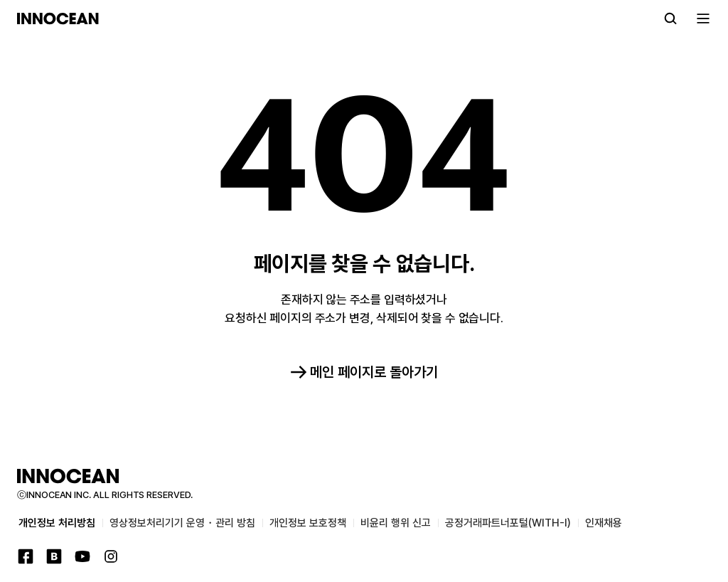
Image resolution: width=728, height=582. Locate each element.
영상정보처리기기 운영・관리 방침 (182, 523)
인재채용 (604, 523)
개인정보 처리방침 (57, 523)
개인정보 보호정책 (308, 523)
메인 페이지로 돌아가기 (364, 372)
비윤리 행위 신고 (396, 523)
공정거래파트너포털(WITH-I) (508, 523)
